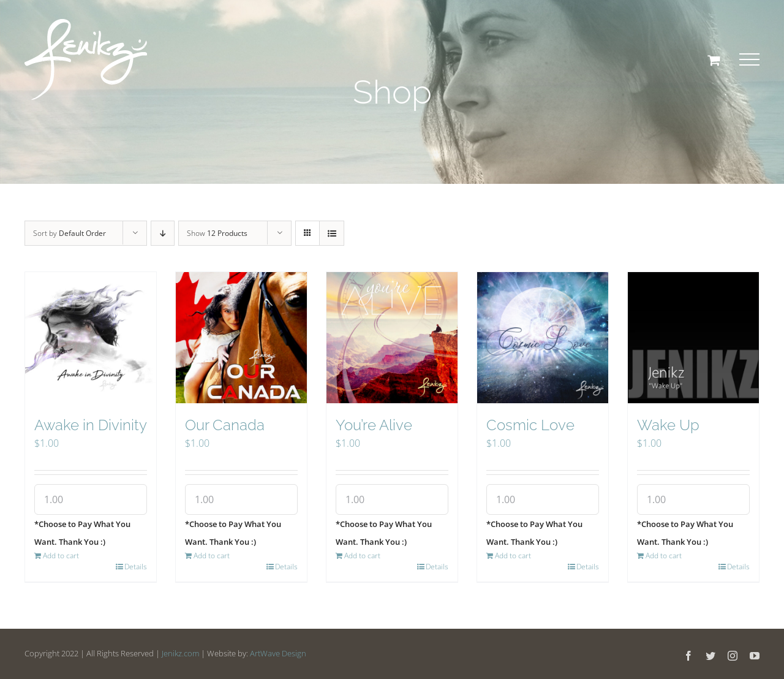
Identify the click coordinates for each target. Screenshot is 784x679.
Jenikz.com (180, 653)
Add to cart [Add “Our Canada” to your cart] (212, 556)
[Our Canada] (241, 338)
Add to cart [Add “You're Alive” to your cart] (362, 556)
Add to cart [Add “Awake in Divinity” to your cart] (61, 556)
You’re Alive (374, 425)
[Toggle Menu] (749, 59)
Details (136, 567)
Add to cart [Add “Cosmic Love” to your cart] (513, 556)
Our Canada (225, 425)
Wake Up (668, 425)
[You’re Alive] (392, 338)
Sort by (70, 233)
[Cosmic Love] (543, 338)
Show (217, 233)
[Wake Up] (693, 338)
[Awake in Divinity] (91, 338)
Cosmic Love (530, 425)
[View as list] (332, 233)
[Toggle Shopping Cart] (714, 60)
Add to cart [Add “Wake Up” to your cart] (664, 556)
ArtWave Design (278, 653)
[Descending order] (163, 233)
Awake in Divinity (91, 425)
